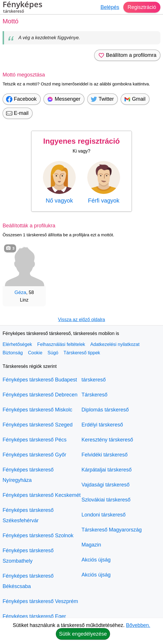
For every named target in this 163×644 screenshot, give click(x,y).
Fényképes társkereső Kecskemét (42, 495)
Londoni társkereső (104, 515)
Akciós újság (96, 560)
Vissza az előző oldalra (81, 320)
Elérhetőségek (17, 344)
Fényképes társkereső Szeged (38, 425)
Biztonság (13, 353)
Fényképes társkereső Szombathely (28, 556)
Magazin (91, 545)
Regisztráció (142, 7)
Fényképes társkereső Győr (34, 455)
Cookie (35, 353)
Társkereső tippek (82, 353)
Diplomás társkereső (105, 410)
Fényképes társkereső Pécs (35, 440)
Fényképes (22, 8)
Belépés (110, 7)
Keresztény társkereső (107, 440)
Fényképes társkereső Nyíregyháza (28, 475)
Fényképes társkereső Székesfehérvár (28, 515)
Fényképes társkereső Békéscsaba (28, 581)
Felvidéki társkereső (105, 455)
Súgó (53, 353)
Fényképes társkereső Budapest (40, 380)
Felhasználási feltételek (61, 344)
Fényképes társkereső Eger (34, 616)
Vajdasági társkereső (106, 485)
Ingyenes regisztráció (81, 141)
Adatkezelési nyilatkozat (115, 344)
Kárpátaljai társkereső (107, 470)
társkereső (94, 380)
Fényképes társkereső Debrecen (40, 395)
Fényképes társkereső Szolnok (38, 536)
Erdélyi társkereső (102, 425)
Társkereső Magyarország (112, 530)
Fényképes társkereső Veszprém (40, 601)
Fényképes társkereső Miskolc (37, 410)
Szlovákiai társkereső (106, 500)
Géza (20, 292)
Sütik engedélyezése (83, 634)
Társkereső (94, 395)
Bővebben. (138, 625)
